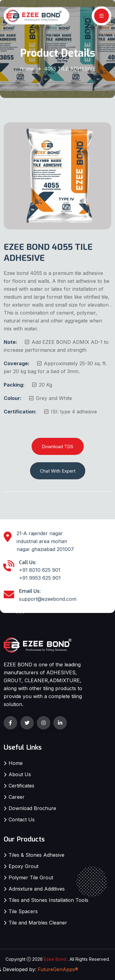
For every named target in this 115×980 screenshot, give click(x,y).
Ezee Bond (55, 959)
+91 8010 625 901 (40, 570)
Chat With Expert (58, 471)
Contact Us (22, 820)
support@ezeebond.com (48, 599)
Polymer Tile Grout (31, 877)
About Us (20, 774)
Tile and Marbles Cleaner (38, 923)
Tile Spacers (23, 911)
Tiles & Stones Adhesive (36, 855)
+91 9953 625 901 (40, 578)
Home (27, 69)
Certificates (21, 786)
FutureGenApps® (58, 969)
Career (17, 797)
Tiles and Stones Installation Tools (48, 900)
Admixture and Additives (37, 889)
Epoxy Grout (23, 866)
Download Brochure (32, 808)
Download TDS (57, 447)
